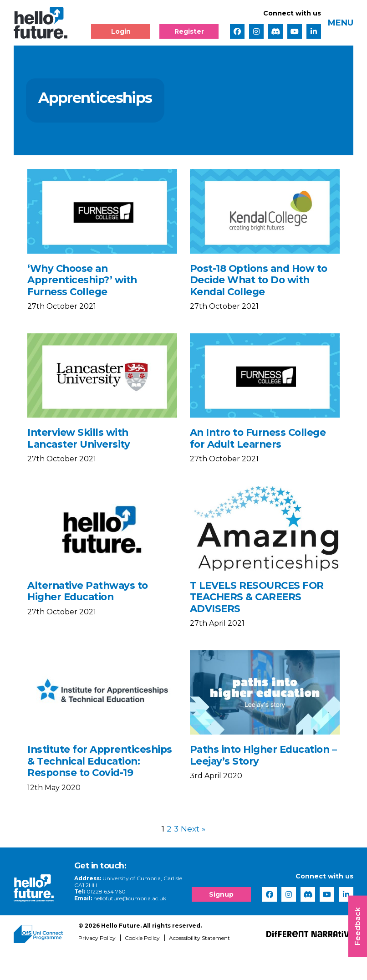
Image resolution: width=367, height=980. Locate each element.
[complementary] (269, 912)
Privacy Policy (97, 965)
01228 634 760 (108, 919)
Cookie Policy (142, 965)
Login (121, 31)
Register (189, 31)
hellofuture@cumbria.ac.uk (132, 926)
